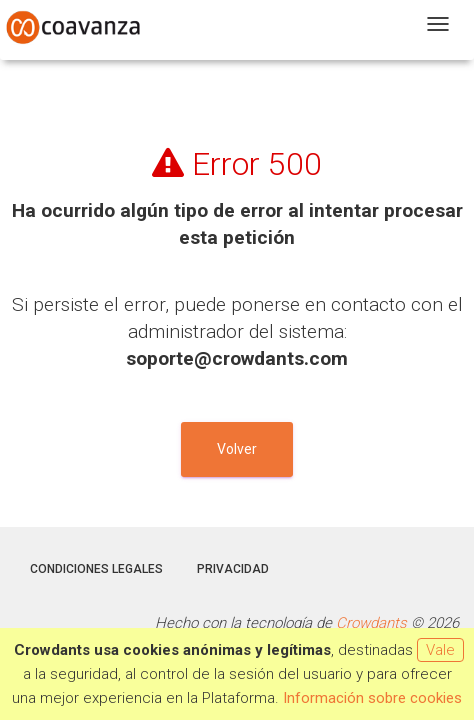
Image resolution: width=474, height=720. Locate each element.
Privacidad (233, 569)
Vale (440, 650)
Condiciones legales (96, 569)
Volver (237, 449)
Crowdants (371, 623)
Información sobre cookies (372, 698)
